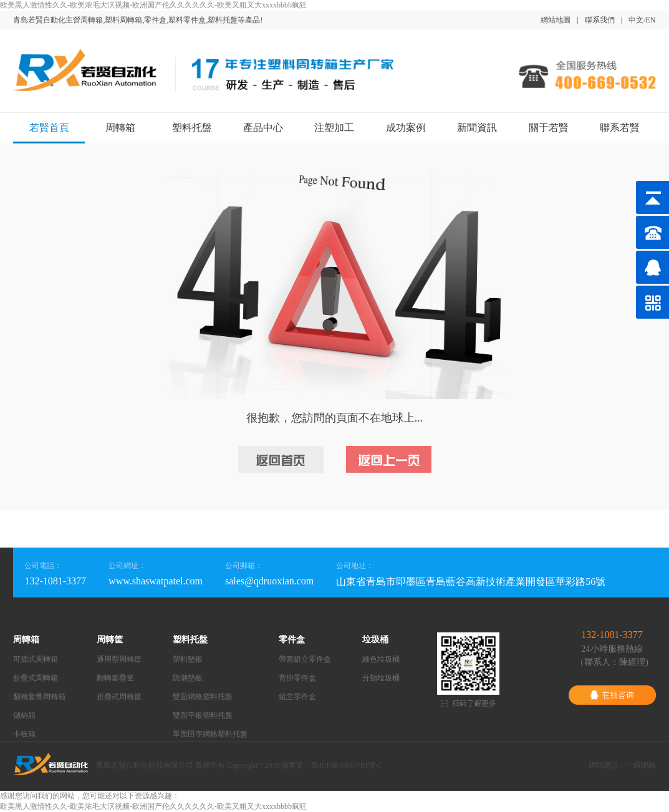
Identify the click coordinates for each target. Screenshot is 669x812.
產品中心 (263, 128)
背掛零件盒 (297, 678)
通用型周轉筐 (119, 659)
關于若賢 (549, 128)
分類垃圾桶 (381, 678)
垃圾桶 (375, 640)
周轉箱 (120, 128)
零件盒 (292, 640)
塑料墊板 (188, 659)
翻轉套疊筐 (115, 678)
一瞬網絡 (641, 765)
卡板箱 (24, 734)
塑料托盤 (192, 128)
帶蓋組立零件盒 (305, 659)
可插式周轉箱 (36, 659)
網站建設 (604, 765)
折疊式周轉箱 (36, 678)
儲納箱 (24, 715)
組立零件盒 (297, 697)
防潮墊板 (188, 678)
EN (651, 20)
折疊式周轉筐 (119, 697)
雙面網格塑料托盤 (203, 697)
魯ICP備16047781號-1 (346, 765)
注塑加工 (334, 128)
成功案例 (406, 128)
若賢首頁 (49, 128)
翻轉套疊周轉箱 (39, 697)
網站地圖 (556, 20)
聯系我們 (600, 20)
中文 (636, 20)
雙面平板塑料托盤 (203, 715)
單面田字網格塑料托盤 (210, 734)
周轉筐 (110, 640)
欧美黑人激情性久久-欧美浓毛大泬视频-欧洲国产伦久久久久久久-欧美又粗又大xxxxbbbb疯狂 (153, 5)
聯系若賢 (620, 128)
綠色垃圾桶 (381, 659)
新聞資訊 (477, 128)
